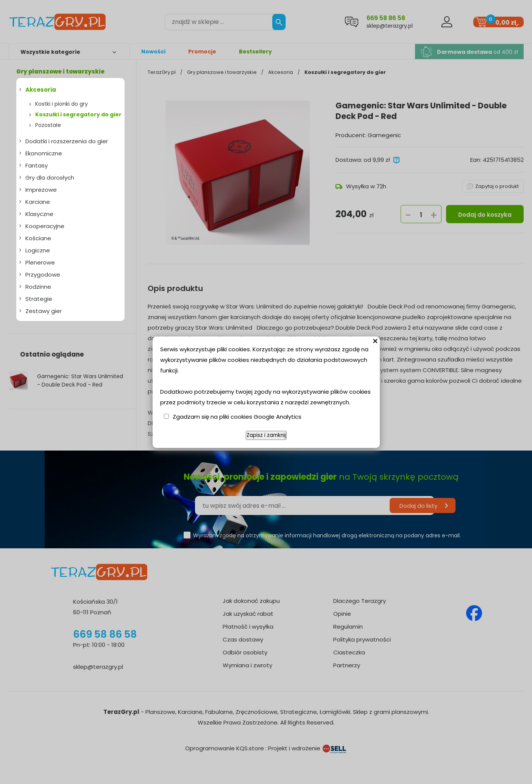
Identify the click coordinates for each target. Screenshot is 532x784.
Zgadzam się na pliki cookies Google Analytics (237, 417)
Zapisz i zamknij (266, 435)
